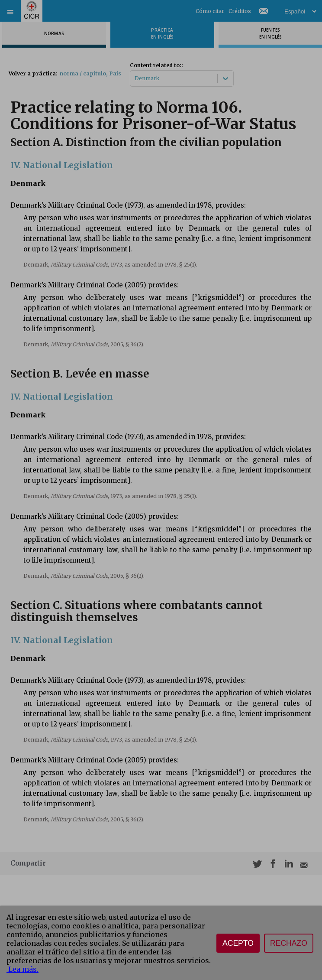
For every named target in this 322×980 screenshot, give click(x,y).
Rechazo (289, 943)
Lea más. (23, 969)
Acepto (238, 943)
